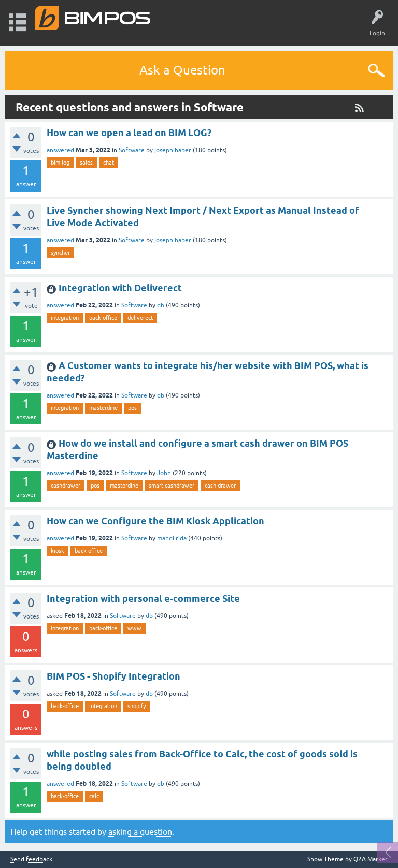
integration (65, 318)
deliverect (140, 318)
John (164, 473)
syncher (60, 253)
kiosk (58, 551)
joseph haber (173, 150)
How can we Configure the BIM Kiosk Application (155, 521)
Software (132, 150)
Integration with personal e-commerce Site (143, 599)
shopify (137, 706)
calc (94, 796)
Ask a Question (182, 70)
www (134, 628)
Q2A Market (371, 859)
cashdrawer (66, 486)
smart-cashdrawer (172, 486)
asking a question (140, 832)
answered (60, 150)
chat (109, 163)
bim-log (60, 163)
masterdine (103, 408)
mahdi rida (172, 538)
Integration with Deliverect (120, 288)
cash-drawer (220, 486)
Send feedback (31, 859)
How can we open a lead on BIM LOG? (129, 133)
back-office (103, 318)
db (161, 305)
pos (132, 408)
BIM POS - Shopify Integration (113, 676)
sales (86, 163)
